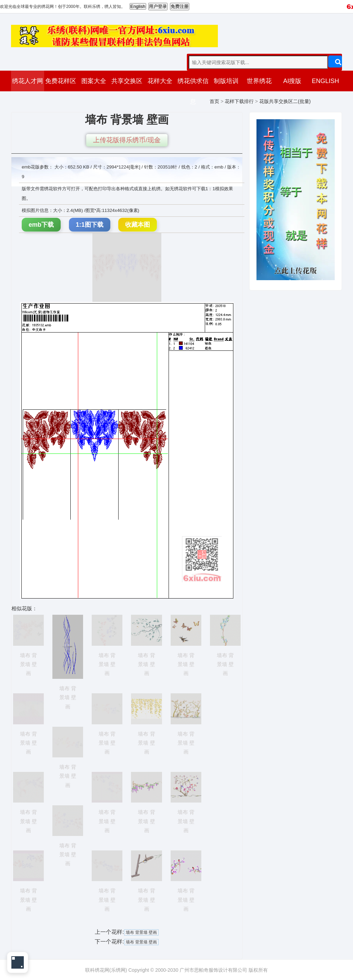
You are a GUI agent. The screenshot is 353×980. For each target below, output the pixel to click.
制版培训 (226, 81)
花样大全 (160, 81)
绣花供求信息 (193, 91)
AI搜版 (292, 81)
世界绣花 (259, 81)
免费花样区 (61, 81)
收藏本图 (138, 225)
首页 (214, 101)
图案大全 (94, 81)
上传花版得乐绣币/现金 (127, 140)
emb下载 (41, 225)
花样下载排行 (239, 101)
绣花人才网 (28, 81)
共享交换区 (127, 81)
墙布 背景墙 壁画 (141, 932)
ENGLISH (325, 81)
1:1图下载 (90, 225)
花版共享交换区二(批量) (285, 101)
